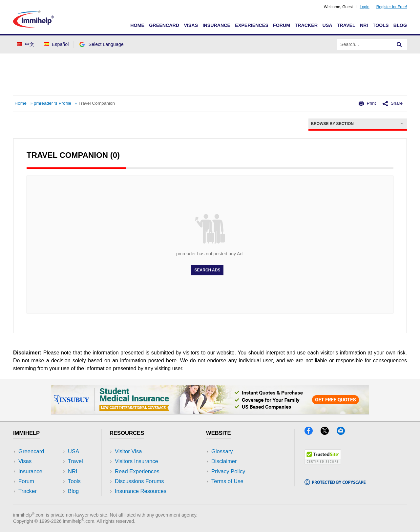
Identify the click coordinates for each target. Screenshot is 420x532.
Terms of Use (227, 481)
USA (327, 25)
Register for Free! (392, 7)
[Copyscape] (335, 483)
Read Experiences (137, 471)
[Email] (344, 433)
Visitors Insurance (136, 461)
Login (364, 7)
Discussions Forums (139, 481)
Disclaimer (224, 461)
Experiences (252, 25)
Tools (381, 25)
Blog (400, 25)
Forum (282, 25)
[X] (329, 433)
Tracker (306, 25)
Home (137, 25)
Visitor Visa (128, 451)
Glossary (222, 451)
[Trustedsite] (323, 462)
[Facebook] (313, 433)
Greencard (164, 25)
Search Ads (208, 270)
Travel (346, 25)
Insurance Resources (141, 491)
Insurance (216, 25)
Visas (191, 25)
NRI (364, 25)
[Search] (399, 44)
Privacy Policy (228, 471)
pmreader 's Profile (52, 103)
